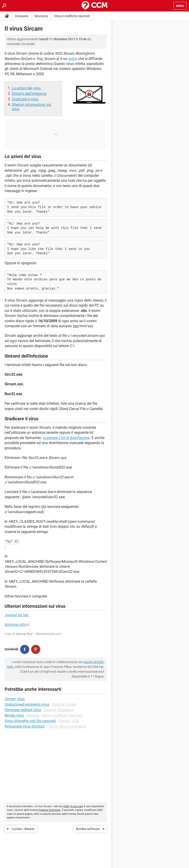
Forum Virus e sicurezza (67, 726)
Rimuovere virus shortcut (25, 726)
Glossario (22, 16)
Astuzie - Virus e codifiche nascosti (55, 715)
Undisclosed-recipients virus (27, 704)
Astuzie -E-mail (64, 704)
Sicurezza (41, 16)
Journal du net (16, 615)
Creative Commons (50, 810)
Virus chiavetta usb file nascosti (30, 721)
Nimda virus (14, 715)
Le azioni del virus (26, 88)
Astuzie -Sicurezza (59, 710)
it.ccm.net (76, 806)
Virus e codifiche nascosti (72, 16)
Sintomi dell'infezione (29, 94)
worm (73, 59)
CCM (66, 806)
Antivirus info (15, 625)
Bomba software (88, 829)
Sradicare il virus (25, 99)
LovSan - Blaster (23, 829)
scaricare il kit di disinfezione (66, 438)
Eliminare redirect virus (23, 710)
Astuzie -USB (69, 721)
